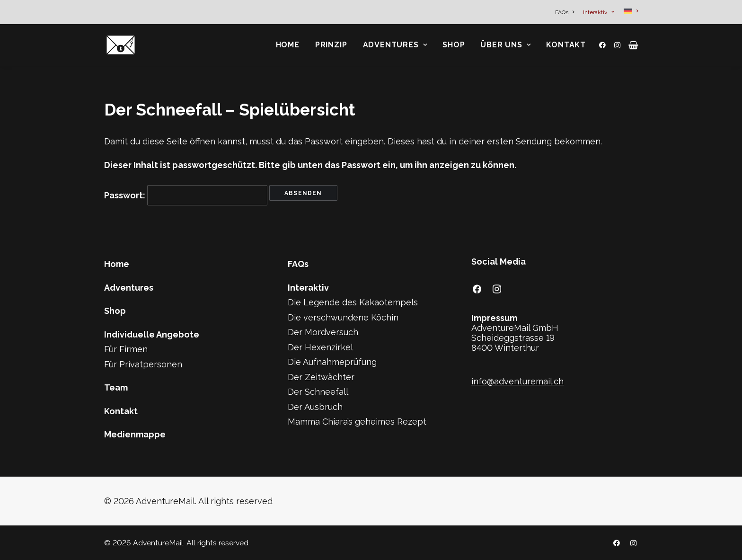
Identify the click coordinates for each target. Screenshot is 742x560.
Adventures (395, 45)
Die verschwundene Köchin (343, 317)
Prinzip (331, 45)
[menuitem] (566, 12)
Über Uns (505, 45)
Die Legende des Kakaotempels (353, 302)
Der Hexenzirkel (320, 347)
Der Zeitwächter (321, 377)
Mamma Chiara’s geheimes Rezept (357, 422)
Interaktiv (599, 12)
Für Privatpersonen (143, 364)
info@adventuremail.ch (517, 381)
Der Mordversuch (323, 332)
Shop (454, 45)
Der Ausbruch (315, 407)
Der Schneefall (318, 392)
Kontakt (566, 45)
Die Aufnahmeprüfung (332, 362)
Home (288, 45)
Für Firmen (126, 349)
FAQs (565, 12)
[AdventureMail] (121, 45)
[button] (604, 45)
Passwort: (186, 195)
